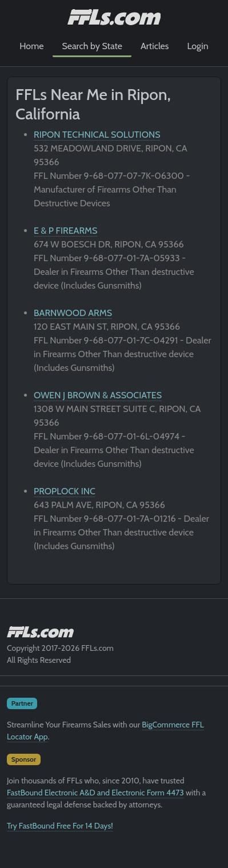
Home (31, 46)
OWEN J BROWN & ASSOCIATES (98, 395)
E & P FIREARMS (65, 231)
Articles (155, 46)
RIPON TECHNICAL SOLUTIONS (97, 135)
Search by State (92, 46)
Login (197, 46)
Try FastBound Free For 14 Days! (60, 826)
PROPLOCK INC (65, 491)
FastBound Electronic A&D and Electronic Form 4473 (95, 793)
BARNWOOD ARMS (73, 313)
